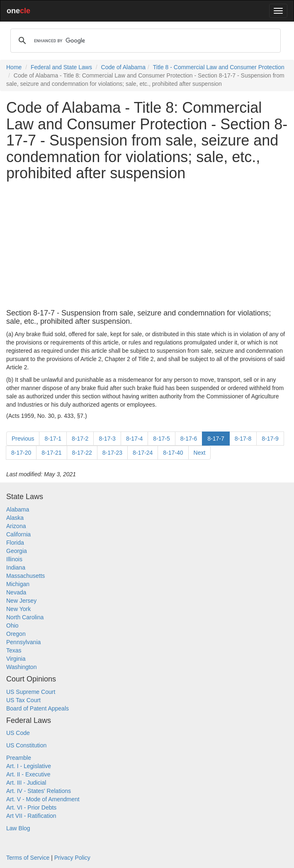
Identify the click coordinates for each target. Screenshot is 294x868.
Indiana (16, 567)
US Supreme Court (31, 692)
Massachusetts (26, 576)
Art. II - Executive (28, 774)
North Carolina (25, 617)
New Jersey (21, 601)
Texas (14, 650)
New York (18, 609)
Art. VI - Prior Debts (31, 807)
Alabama (18, 509)
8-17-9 (270, 439)
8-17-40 (173, 453)
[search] (144, 41)
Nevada (16, 592)
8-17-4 (134, 439)
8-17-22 (82, 453)
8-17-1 (53, 439)
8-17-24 (143, 453)
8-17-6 (189, 439)
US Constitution (26, 745)
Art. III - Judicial (26, 783)
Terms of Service (28, 858)
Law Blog (18, 828)
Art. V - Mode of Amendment (43, 799)
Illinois (14, 559)
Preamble (19, 758)
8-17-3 (107, 439)
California (18, 534)
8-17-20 (21, 453)
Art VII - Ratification (31, 816)
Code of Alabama (123, 67)
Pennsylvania (23, 642)
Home (14, 67)
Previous (23, 439)
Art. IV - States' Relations (39, 791)
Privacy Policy (72, 858)
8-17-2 (80, 439)
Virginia (16, 659)
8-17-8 (243, 439)
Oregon (16, 634)
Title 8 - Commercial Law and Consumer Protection (219, 67)
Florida (15, 543)
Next (200, 453)
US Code (18, 733)
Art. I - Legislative (29, 766)
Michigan (18, 584)
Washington (21, 667)
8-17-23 (112, 453)
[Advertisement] (147, 245)
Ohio (12, 626)
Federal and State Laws (61, 67)
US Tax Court (23, 700)
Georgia (17, 551)
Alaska (15, 518)
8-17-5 (161, 439)
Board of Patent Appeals (38, 708)
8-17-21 (51, 453)
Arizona (16, 526)
